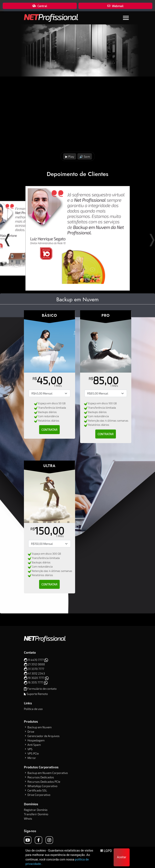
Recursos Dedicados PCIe (44, 782)
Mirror (32, 758)
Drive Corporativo (39, 795)
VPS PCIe (33, 753)
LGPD (106, 851)
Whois (28, 818)
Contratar (49, 430)
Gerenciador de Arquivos (43, 736)
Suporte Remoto (37, 694)
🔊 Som (85, 156)
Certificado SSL (37, 790)
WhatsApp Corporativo (42, 786)
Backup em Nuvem (40, 727)
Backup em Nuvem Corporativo (48, 773)
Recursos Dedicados (41, 777)
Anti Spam (34, 745)
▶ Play (70, 156)
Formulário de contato (42, 689)
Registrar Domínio (36, 810)
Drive (31, 732)
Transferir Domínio (36, 814)
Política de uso (33, 709)
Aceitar (122, 857)
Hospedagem (36, 740)
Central (40, 6)
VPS (30, 749)
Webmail (115, 6)
